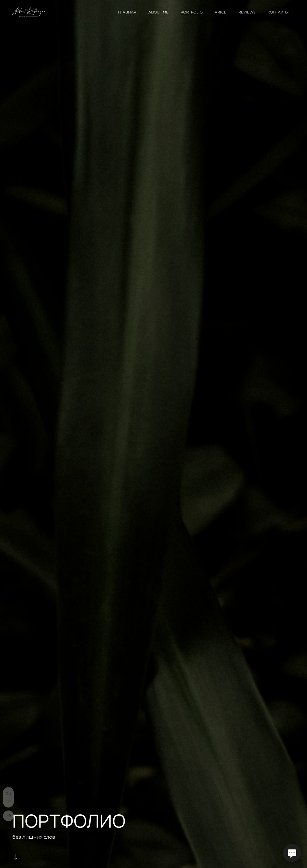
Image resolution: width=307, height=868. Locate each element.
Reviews (247, 12)
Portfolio (192, 12)
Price (221, 12)
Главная (127, 12)
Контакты (278, 12)
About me (158, 12)
